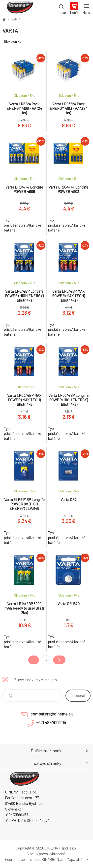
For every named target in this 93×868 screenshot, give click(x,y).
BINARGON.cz (52, 859)
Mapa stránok (77, 859)
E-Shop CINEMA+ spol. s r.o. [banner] (19, 9)
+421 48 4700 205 (51, 722)
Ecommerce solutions (23, 859)
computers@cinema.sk (52, 714)
